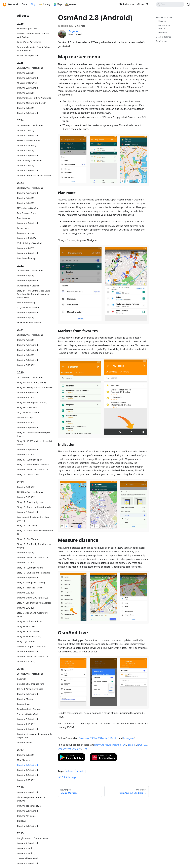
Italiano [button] (125, 4)
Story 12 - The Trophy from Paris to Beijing (34, 546)
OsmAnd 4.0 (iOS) (26, 355)
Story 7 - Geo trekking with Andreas (34, 603)
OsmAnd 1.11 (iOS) (26, 853)
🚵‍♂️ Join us (71, 4)
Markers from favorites (164, 27)
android (80, 771)
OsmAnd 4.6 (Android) (28, 193)
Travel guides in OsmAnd (29, 709)
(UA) (145, 745)
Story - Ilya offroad (26, 641)
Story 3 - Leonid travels (28, 631)
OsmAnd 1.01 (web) (26, 145)
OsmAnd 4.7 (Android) (28, 170)
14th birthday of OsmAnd (29, 160)
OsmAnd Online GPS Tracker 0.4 (32, 657)
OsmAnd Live (161, 41)
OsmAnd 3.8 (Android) (28, 393)
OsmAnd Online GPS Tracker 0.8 (32, 470)
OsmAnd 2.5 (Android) (28, 792)
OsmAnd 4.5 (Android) (28, 223)
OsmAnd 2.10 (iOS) (26, 724)
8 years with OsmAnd (27, 714)
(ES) (60, 748)
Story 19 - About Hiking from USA (33, 465)
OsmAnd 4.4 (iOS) (26, 248)
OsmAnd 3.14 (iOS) (26, 423)
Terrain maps (23, 218)
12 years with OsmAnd (28, 308)
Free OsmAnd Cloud (27, 213)
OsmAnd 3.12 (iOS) (26, 455)
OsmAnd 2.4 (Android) (28, 811)
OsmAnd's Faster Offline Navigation (34, 98)
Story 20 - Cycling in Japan (30, 460)
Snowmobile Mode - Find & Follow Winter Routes (33, 49)
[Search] (170, 4)
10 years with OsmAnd (28, 413)
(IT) (129, 745)
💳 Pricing (44, 4)
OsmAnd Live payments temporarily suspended (34, 736)
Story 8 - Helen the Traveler (30, 588)
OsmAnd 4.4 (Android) (28, 253)
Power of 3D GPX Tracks (29, 140)
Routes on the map (26, 302)
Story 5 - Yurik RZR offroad (30, 621)
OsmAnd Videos (25, 743)
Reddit (114, 738)
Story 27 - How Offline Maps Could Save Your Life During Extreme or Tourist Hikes (34, 294)
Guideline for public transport (31, 646)
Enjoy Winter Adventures (29, 42)
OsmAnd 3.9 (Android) (28, 360)
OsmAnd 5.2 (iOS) (26, 73)
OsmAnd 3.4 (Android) (28, 578)
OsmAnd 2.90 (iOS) (26, 563)
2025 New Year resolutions (30, 125)
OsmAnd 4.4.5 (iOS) (26, 238)
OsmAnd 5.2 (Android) (28, 78)
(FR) (134, 745)
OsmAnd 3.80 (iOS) (26, 398)
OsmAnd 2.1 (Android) (28, 863)
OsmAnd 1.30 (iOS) (26, 780)
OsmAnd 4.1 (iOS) (26, 340)
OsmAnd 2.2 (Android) (28, 843)
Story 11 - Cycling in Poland (30, 568)
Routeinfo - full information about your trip (33, 519)
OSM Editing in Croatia (28, 286)
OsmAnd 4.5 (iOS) (26, 203)
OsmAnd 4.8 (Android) (28, 156)
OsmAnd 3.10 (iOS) (26, 497)
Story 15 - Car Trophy (27, 526)
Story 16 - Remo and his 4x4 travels (34, 507)
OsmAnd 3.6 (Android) (28, 450)
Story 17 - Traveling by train (30, 502)
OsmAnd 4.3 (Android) (28, 281)
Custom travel (24, 704)
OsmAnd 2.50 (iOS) (26, 661)
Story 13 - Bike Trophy (28, 539)
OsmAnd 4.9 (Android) (28, 135)
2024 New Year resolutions (30, 188)
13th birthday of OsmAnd (29, 243)
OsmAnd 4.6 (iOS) (26, 198)
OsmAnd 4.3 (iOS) (26, 276)
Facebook (84, 738)
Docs (24, 4)
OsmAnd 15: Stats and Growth (32, 103)
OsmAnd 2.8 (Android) (28, 765)
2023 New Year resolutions (30, 271)
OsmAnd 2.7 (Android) (28, 770)
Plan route (162, 21)
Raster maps (23, 228)
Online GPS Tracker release (30, 689)
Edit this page (67, 777)
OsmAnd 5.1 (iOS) (26, 93)
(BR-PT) (67, 748)
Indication (162, 32)
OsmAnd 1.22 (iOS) (26, 848)
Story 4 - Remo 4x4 (26, 626)
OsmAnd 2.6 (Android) (28, 775)
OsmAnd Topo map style (29, 806)
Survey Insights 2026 (27, 29)
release (70, 771)
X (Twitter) (104, 738)
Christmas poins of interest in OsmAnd (31, 799)
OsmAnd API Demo (26, 816)
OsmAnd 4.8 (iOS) (26, 150)
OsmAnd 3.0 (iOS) (26, 553)
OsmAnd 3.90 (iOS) (26, 365)
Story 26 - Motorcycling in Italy (32, 382)
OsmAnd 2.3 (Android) (28, 826)
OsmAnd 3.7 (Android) (28, 428)
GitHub (143, 4)
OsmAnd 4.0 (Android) (28, 350)
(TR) (85, 748)
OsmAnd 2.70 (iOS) (26, 608)
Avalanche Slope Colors (28, 55)
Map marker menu (164, 17)
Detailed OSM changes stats (31, 684)
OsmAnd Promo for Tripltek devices (34, 176)
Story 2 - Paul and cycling (29, 636)
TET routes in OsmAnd (28, 208)
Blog (33, 4)
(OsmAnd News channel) (108, 745)
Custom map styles (26, 233)
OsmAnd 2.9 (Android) (28, 729)
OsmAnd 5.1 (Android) (28, 88)
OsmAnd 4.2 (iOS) (26, 318)
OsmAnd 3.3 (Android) (28, 652)
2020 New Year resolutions (30, 492)
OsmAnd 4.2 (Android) (28, 313)
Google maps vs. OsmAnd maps (32, 838)
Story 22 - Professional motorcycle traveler (33, 434)
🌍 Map (58, 4)
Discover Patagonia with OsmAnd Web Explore (33, 35)
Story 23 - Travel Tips (27, 407)
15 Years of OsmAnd (27, 83)
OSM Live (22, 821)
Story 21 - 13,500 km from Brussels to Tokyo (35, 443)
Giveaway (22, 679)
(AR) (79, 748)
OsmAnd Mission (25, 699)
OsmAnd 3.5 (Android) (28, 512)
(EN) (124, 745)
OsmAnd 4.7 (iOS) (26, 165)
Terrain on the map (26, 258)
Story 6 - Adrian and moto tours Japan (32, 615)
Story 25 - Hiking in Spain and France (35, 387)
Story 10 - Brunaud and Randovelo (34, 573)
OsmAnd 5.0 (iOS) (26, 108)
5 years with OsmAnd (27, 858)
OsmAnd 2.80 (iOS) (26, 593)
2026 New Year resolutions (30, 68)
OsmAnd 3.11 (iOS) (26, 487)
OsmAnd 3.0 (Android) (28, 719)
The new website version (29, 323)
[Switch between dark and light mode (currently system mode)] (188, 4)
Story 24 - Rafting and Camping (32, 402)
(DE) (140, 745)
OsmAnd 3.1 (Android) (28, 694)
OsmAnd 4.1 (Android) (28, 345)
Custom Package (25, 418)
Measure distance (163, 37)
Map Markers (23, 760)
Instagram (129, 738)
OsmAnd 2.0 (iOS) (26, 755)
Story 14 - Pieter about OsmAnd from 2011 (35, 532)
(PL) (74, 748)
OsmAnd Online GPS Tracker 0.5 (32, 598)
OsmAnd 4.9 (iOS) (26, 130)
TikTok (94, 738)
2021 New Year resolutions (30, 377)
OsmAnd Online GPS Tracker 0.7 (32, 558)
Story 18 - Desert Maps (28, 475)
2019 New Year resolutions (30, 674)
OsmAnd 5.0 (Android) (28, 113)
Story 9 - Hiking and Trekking (31, 583)
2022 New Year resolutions (30, 335)
